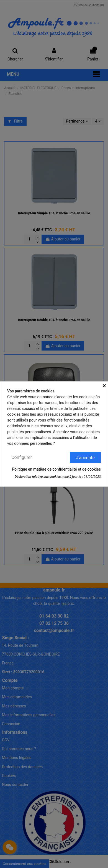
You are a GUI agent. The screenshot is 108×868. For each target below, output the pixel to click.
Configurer (22, 457)
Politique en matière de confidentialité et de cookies (56, 469)
